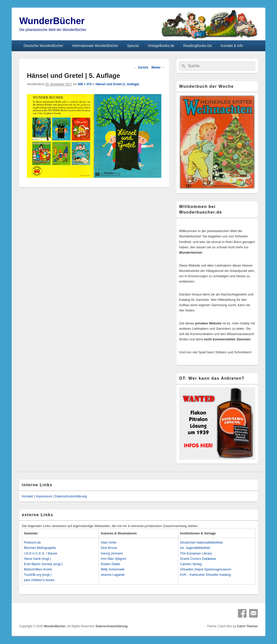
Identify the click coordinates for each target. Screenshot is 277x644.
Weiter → (158, 67)
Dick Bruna (109, 548)
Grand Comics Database (198, 559)
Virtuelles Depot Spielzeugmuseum (206, 569)
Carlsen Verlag (191, 564)
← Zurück (141, 67)
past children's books (39, 580)
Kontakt (27, 496)
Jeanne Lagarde (113, 575)
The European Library (196, 553)
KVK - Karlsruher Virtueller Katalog (205, 575)
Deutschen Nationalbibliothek (201, 542)
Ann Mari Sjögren (113, 559)
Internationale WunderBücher (95, 46)
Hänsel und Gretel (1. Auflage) (117, 84)
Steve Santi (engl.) (37, 559)
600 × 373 (85, 84)
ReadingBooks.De (197, 46)
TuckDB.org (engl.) (38, 575)
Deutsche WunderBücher (43, 46)
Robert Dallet (110, 564)
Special (133, 46)
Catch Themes (247, 626)
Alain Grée (108, 542)
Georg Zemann (112, 553)
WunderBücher (52, 21)
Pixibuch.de (32, 542)
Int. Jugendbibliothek (195, 548)
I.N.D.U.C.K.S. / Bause (41, 553)
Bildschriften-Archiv (38, 569)
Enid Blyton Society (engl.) (43, 564)
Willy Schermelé (112, 569)
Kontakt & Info (232, 46)
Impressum (44, 496)
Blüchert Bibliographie (40, 548)
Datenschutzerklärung (71, 496)
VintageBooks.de (161, 46)
